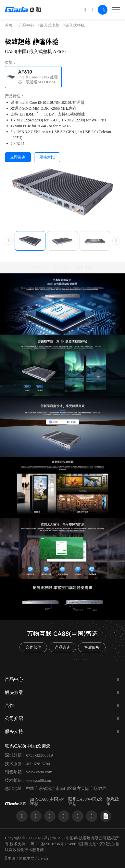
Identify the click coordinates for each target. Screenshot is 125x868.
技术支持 (18, 844)
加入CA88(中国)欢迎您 (47, 801)
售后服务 (92, 647)
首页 (9, 25)
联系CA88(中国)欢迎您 (85, 801)
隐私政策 (113, 801)
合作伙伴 (33, 647)
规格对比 (47, 157)
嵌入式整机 (75, 25)
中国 (12, 859)
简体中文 (27, 859)
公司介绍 (14, 718)
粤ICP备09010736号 (47, 844)
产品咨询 (63, 647)
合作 (9, 705)
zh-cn (43, 859)
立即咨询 (18, 157)
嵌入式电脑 (50, 25)
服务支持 (14, 731)
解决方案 (14, 692)
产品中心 (26, 25)
